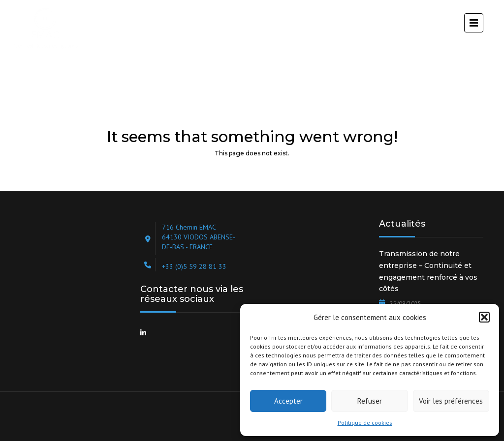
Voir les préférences (451, 401)
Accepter (288, 401)
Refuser (370, 401)
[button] (484, 317)
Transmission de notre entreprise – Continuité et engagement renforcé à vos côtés (428, 271)
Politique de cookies (365, 423)
